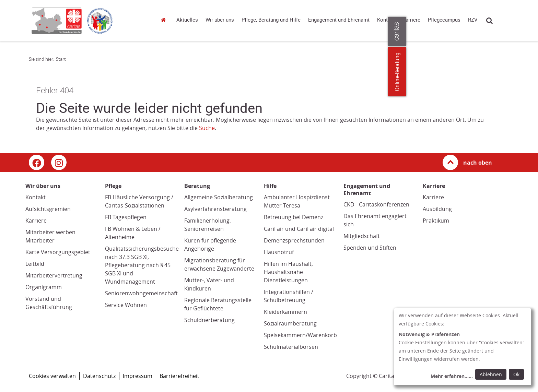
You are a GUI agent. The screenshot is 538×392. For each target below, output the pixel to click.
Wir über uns (220, 20)
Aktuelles (187, 20)
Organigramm (44, 287)
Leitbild (35, 264)
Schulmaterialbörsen (291, 347)
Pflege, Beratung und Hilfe (271, 20)
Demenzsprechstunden (294, 240)
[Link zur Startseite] (89, 21)
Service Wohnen (126, 305)
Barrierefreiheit (179, 376)
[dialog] (463, 347)
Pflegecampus (444, 20)
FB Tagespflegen (126, 217)
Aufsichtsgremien (48, 209)
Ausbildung (437, 209)
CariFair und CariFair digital (299, 229)
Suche (489, 20)
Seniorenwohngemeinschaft (141, 293)
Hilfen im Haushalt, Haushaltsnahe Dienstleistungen (288, 272)
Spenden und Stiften (370, 248)
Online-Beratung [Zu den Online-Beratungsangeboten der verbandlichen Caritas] (529, 72)
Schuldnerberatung (209, 320)
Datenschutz (99, 376)
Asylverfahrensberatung (215, 209)
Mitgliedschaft (362, 236)
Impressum (138, 376)
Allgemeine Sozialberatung (219, 197)
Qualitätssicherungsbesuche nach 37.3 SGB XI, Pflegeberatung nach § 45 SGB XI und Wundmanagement (142, 265)
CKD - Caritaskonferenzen (376, 204)
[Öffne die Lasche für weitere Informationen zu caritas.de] (529, 31)
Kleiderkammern (285, 312)
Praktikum (436, 221)
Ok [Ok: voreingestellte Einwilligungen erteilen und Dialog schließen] (516, 374)
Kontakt (386, 20)
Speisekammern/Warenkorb (300, 335)
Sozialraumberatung (290, 323)
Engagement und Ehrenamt (339, 20)
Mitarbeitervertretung (54, 275)
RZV (473, 20)
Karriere (411, 20)
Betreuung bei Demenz (294, 217)
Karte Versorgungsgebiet (58, 252)
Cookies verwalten (52, 376)
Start (164, 20)
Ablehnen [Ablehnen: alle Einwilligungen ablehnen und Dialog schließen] (491, 374)
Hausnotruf (279, 252)
